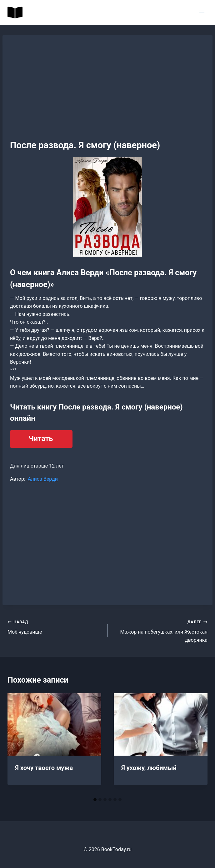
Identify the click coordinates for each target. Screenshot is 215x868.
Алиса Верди (43, 479)
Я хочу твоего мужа (44, 768)
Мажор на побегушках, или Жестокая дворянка (160, 630)
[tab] (95, 800)
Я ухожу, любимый (149, 768)
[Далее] (196, 744)
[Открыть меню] (202, 12)
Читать (41, 439)
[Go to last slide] (19, 744)
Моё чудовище (55, 626)
